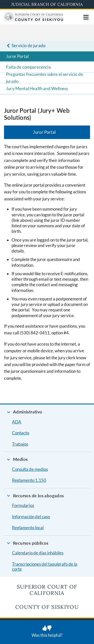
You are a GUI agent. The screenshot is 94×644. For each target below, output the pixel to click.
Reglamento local (28, 528)
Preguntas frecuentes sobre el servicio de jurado (44, 78)
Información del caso (31, 517)
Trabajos (20, 444)
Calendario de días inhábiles (38, 553)
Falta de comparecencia (28, 67)
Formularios (23, 505)
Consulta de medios (30, 469)
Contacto (21, 433)
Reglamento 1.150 (29, 480)
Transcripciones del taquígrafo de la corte (45, 567)
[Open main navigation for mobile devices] (86, 17)
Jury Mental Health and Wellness (37, 88)
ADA (17, 422)
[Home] (34, 20)
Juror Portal (17, 56)
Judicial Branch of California (47, 4)
